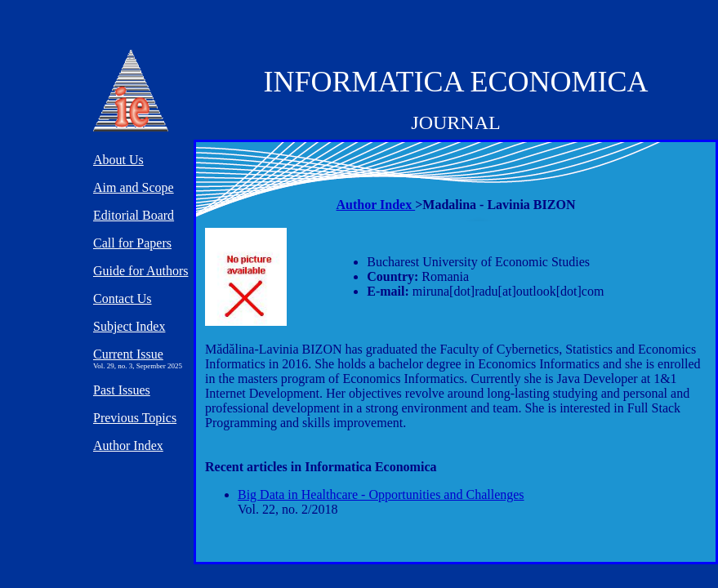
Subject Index (129, 326)
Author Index (376, 205)
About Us (118, 160)
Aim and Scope (134, 187)
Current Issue (128, 354)
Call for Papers (132, 243)
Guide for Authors (140, 271)
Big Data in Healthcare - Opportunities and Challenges (381, 494)
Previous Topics (135, 418)
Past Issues (122, 390)
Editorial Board (134, 215)
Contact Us (123, 298)
